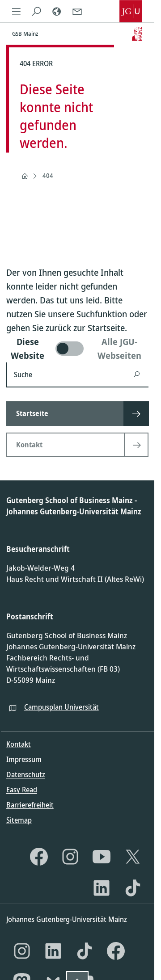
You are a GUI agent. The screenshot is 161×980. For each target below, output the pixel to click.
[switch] (77, 349)
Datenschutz (26, 774)
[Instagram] (70, 857)
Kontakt (19, 744)
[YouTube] (102, 857)
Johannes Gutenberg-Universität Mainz (67, 919)
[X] (133, 857)
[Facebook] (39, 857)
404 (48, 175)
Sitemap (19, 820)
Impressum (24, 759)
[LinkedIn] (102, 888)
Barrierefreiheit (30, 805)
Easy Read (22, 790)
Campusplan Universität (61, 707)
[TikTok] (133, 888)
